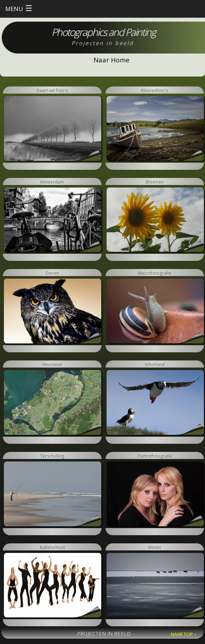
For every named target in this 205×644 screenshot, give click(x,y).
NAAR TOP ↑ (184, 634)
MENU (19, 8)
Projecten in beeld (102, 43)
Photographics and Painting (104, 32)
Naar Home (112, 60)
